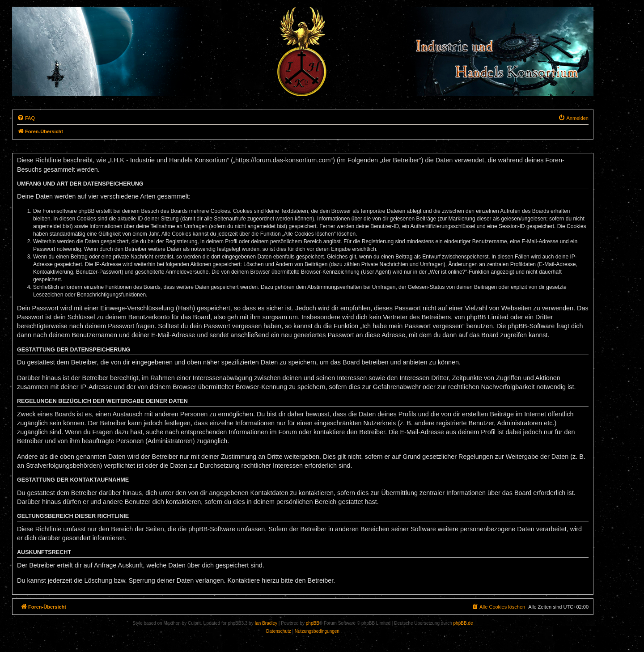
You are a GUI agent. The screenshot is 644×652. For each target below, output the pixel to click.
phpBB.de (463, 623)
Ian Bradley (266, 623)
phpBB (313, 623)
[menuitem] (26, 118)
